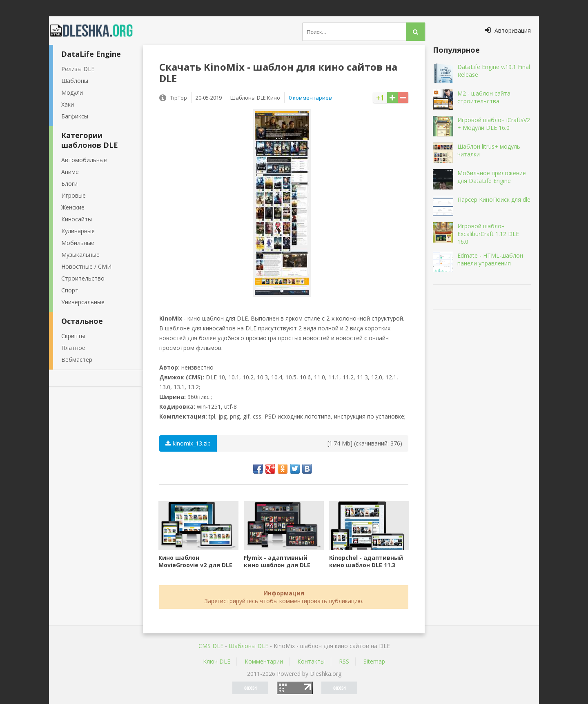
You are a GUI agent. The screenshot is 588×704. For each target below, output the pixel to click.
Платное (73, 348)
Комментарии (264, 661)
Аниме (70, 172)
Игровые (73, 195)
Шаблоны (75, 81)
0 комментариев (310, 98)
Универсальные (83, 302)
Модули (72, 92)
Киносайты (77, 219)
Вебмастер (77, 360)
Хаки (68, 104)
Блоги (69, 184)
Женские (73, 207)
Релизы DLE (78, 69)
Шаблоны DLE (248, 646)
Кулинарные (78, 231)
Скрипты (73, 336)
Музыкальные (80, 255)
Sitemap (374, 661)
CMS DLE (211, 646)
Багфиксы (75, 116)
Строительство (83, 278)
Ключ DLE (217, 661)
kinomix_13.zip (188, 443)
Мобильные (78, 243)
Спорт (70, 290)
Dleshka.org (96, 31)
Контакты (311, 661)
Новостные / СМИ (86, 266)
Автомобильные (84, 160)
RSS (344, 661)
